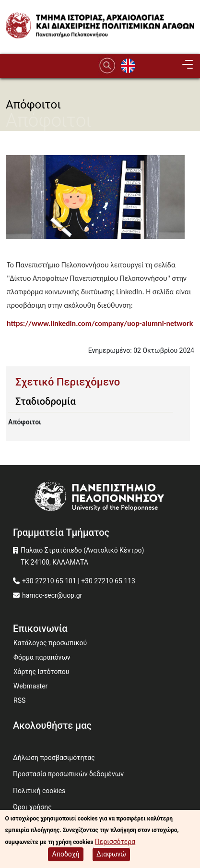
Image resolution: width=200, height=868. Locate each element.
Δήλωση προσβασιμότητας (54, 758)
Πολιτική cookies (39, 791)
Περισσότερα (115, 843)
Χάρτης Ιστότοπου (41, 672)
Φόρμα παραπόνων (42, 657)
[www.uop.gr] (100, 498)
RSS (19, 700)
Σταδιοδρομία (46, 401)
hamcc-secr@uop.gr (52, 595)
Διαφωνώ (111, 856)
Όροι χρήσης (32, 807)
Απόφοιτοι (25, 422)
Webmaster (30, 686)
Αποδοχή (65, 856)
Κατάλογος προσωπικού (50, 643)
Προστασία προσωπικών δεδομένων (68, 774)
